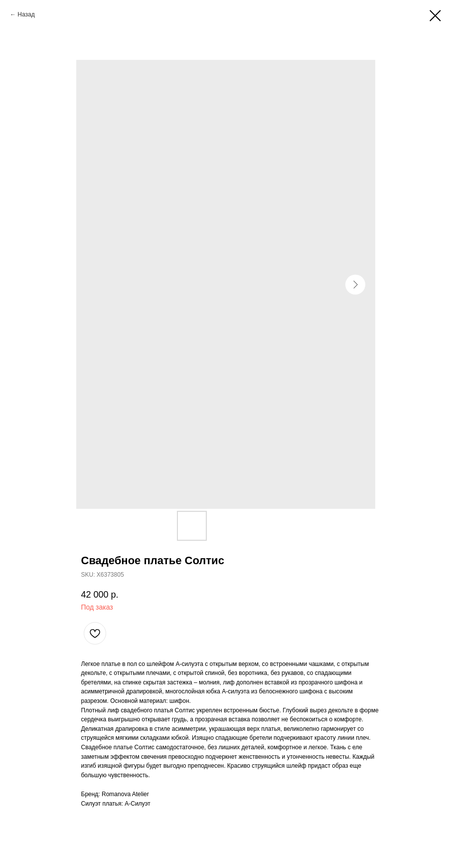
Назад (26, 14)
